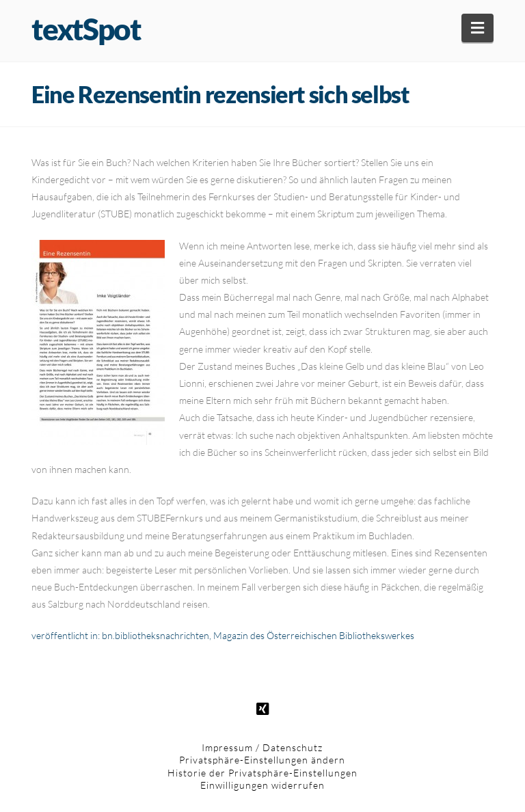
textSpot (86, 29)
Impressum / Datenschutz (262, 747)
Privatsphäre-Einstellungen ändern (262, 760)
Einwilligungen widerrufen (262, 785)
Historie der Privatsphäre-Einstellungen (262, 773)
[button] (477, 28)
